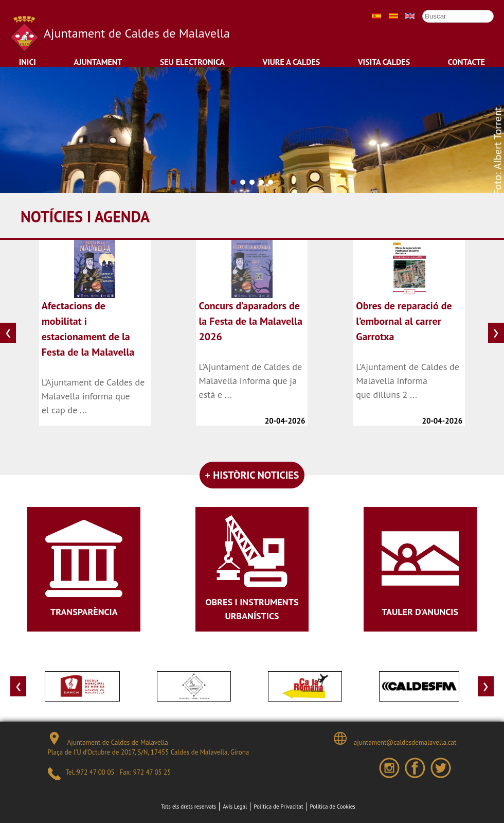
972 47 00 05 (95, 772)
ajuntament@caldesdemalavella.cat (395, 739)
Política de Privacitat (278, 807)
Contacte (466, 62)
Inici (28, 62)
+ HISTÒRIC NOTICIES (252, 475)
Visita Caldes (384, 62)
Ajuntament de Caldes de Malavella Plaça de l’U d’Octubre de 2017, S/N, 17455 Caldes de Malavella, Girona (149, 745)
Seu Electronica (192, 62)
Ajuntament (98, 62)
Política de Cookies (333, 807)
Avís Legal (235, 807)
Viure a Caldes (292, 62)
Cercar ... (417, 10)
